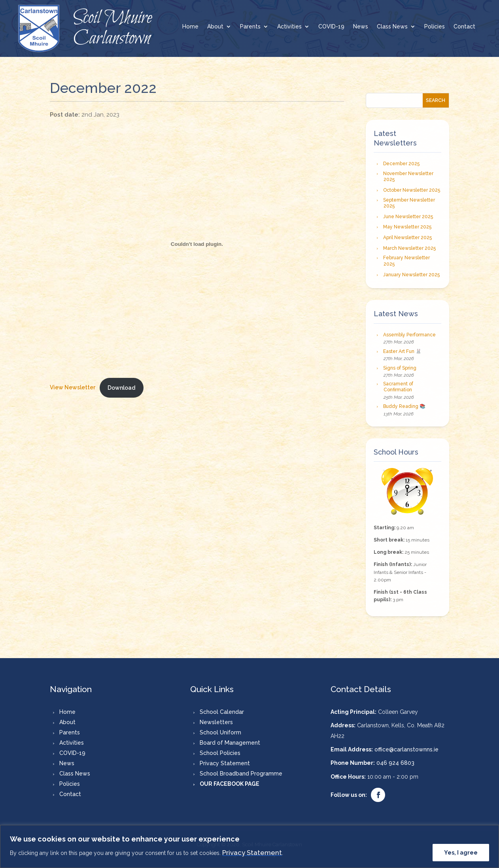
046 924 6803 (395, 763)
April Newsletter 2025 (407, 238)
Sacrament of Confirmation (398, 387)
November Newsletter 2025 (408, 177)
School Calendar (222, 712)
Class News (392, 27)
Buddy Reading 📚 (404, 406)
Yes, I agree (461, 853)
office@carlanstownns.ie (406, 749)
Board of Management (230, 743)
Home (190, 27)
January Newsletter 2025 (411, 275)
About (215, 27)
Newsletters (216, 722)
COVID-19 (331, 27)
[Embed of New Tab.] (197, 244)
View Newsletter (73, 388)
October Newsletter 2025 (412, 190)
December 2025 (401, 164)
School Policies (220, 753)
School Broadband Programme (241, 774)
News (361, 27)
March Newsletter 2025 (409, 248)
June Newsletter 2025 (408, 217)
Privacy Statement (252, 853)
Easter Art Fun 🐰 (402, 351)
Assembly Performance (409, 335)
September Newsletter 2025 (409, 203)
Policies (435, 27)
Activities (289, 27)
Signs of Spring (400, 368)
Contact (464, 27)
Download (121, 388)
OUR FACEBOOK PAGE (230, 784)
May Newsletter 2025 (407, 227)
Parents (250, 27)
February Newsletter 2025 (406, 261)
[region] (249, 846)
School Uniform (220, 732)
